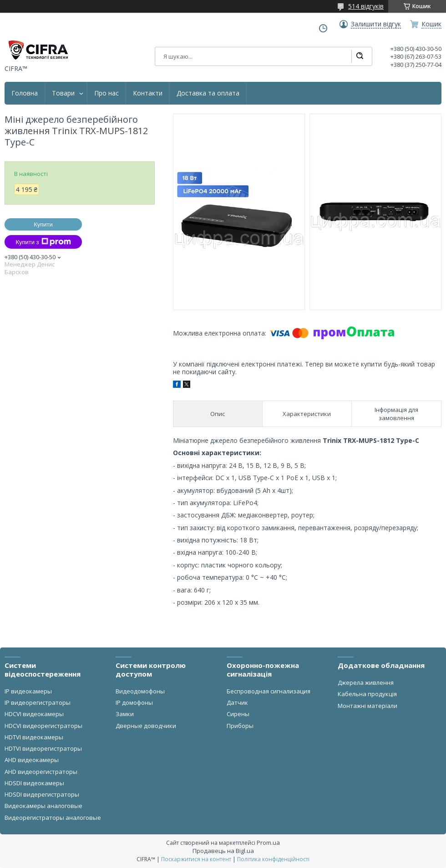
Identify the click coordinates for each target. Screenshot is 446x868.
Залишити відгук (376, 24)
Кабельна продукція (367, 694)
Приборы (240, 726)
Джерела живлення (366, 682)
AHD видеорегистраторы (41, 772)
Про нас (106, 93)
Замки (125, 714)
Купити (43, 224)
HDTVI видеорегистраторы (43, 748)
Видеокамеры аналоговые (43, 806)
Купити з (43, 242)
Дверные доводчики (146, 726)
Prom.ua (268, 843)
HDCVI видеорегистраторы (43, 726)
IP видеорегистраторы (38, 702)
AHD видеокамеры (32, 760)
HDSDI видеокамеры (34, 783)
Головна (25, 93)
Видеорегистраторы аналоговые (53, 818)
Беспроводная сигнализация (269, 691)
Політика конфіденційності (273, 859)
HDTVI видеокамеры (34, 737)
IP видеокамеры (28, 691)
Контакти (148, 93)
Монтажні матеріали (367, 706)
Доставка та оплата (208, 93)
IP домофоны (134, 702)
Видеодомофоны (140, 691)
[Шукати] (360, 56)
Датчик (237, 702)
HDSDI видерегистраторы (42, 794)
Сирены (238, 714)
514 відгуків (366, 6)
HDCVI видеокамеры (34, 714)
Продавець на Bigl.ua (223, 851)
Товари (63, 93)
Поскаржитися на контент (196, 859)
